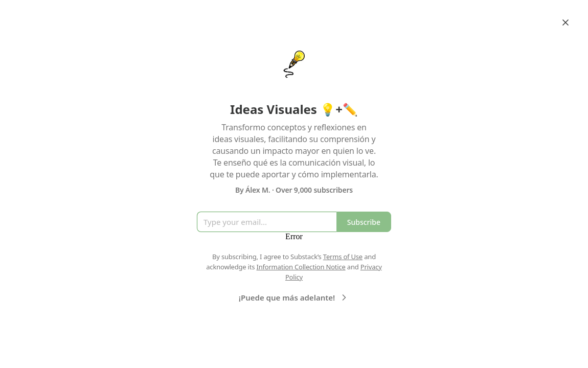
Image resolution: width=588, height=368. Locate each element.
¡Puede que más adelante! (294, 297)
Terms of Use (343, 257)
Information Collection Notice (301, 267)
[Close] (566, 22)
